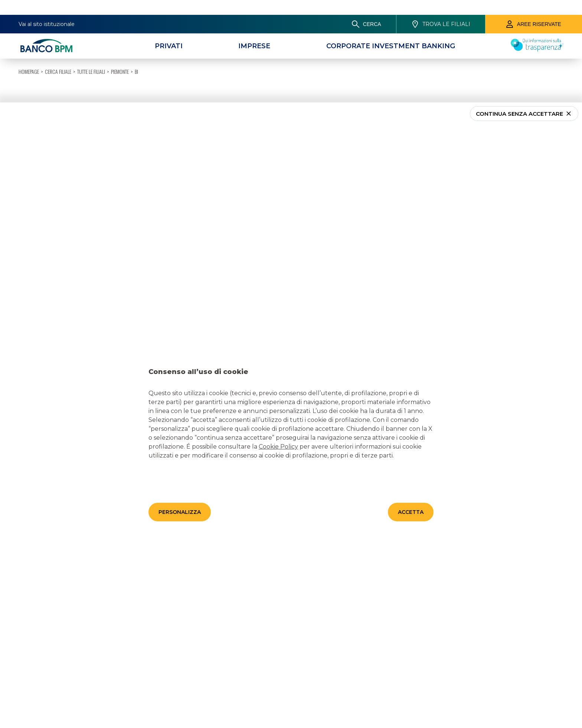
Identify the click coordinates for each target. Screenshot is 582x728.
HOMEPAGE (29, 13)
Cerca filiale (58, 13)
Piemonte (120, 13)
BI (136, 13)
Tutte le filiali (91, 13)
